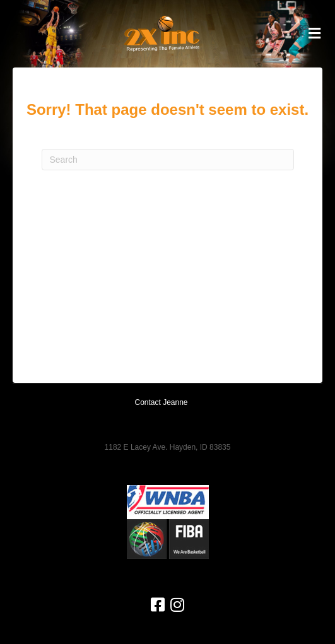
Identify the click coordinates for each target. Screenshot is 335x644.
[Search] (168, 160)
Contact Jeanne (161, 402)
